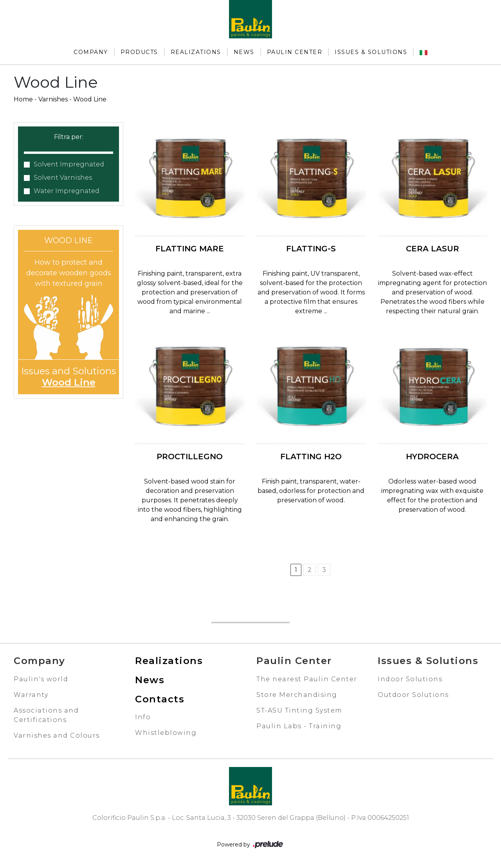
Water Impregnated (67, 191)
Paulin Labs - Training (299, 726)
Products (139, 52)
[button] (68, 148)
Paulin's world (41, 679)
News (244, 52)
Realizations (196, 52)
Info (143, 717)
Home (23, 99)
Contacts (160, 699)
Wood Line (90, 99)
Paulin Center (295, 52)
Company (91, 52)
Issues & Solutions (371, 52)
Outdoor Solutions (413, 695)
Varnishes (53, 99)
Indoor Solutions (410, 679)
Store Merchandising (297, 695)
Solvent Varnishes (63, 178)
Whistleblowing (166, 733)
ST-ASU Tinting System (299, 710)
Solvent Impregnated (69, 164)
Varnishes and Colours (57, 735)
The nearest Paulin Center (307, 679)
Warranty (31, 695)
